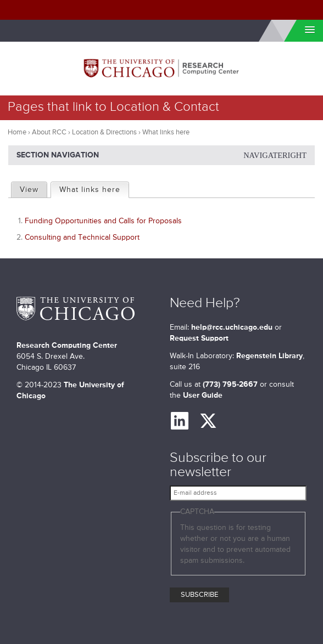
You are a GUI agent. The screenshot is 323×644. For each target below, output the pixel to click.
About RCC (49, 132)
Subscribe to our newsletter (218, 465)
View (29, 190)
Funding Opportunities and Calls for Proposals (103, 221)
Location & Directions (104, 132)
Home (17, 132)
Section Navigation (161, 155)
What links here (94, 188)
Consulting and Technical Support (82, 238)
